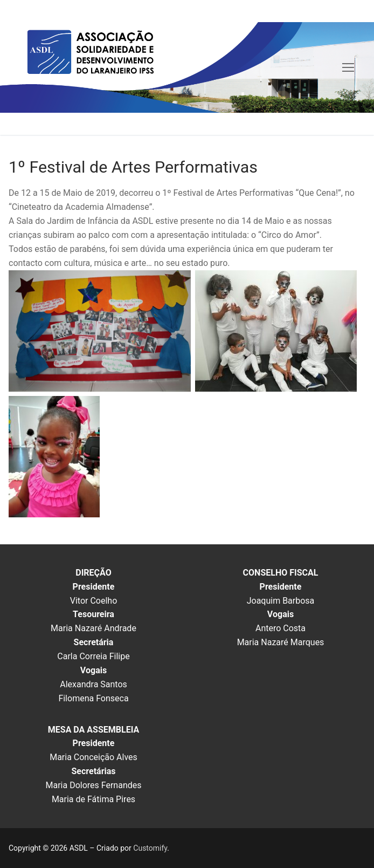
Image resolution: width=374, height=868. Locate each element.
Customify (150, 848)
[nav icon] (348, 67)
